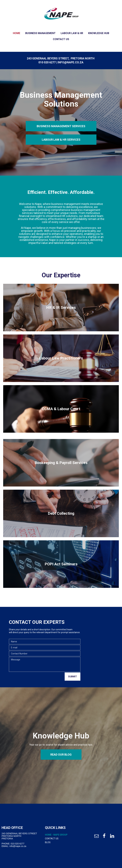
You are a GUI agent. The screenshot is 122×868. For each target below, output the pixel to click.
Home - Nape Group (56, 835)
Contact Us (61, 39)
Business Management (40, 33)
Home (17, 33)
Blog (48, 842)
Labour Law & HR (72, 33)
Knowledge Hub (99, 33)
